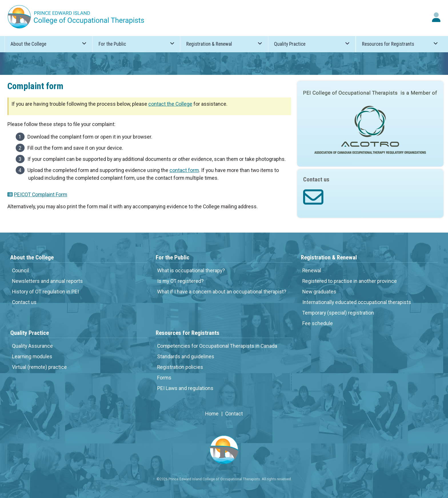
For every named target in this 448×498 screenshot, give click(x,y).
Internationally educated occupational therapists (357, 302)
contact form (184, 170)
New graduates (319, 292)
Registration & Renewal (224, 44)
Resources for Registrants (400, 44)
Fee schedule (318, 323)
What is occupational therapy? (191, 271)
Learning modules (32, 357)
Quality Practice (312, 44)
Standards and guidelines (186, 357)
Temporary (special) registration (338, 313)
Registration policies (180, 367)
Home (212, 414)
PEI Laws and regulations (185, 388)
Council (20, 271)
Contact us (24, 302)
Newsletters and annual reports (47, 281)
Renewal (312, 271)
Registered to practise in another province (350, 281)
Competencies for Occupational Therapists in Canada (217, 346)
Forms (164, 378)
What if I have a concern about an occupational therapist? (222, 292)
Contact (234, 414)
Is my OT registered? (180, 281)
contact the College (170, 104)
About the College (48, 44)
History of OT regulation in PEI (45, 292)
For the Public (136, 44)
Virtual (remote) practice (39, 367)
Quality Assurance (32, 346)
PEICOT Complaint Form (41, 195)
